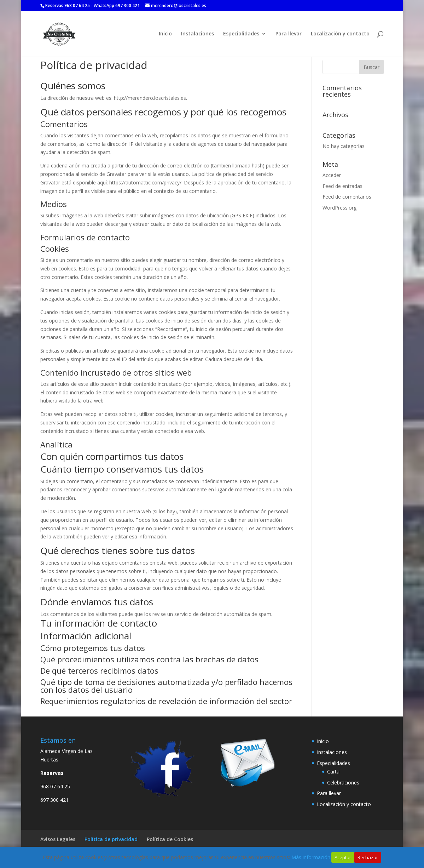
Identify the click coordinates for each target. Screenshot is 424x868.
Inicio (165, 34)
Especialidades (241, 34)
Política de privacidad (111, 839)
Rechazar (368, 857)
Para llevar (289, 34)
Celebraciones (343, 783)
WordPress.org (339, 208)
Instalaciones (198, 34)
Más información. (311, 857)
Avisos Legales (58, 839)
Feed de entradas (342, 186)
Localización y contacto (340, 34)
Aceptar (343, 857)
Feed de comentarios (347, 197)
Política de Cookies (170, 839)
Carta (333, 772)
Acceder (332, 175)
